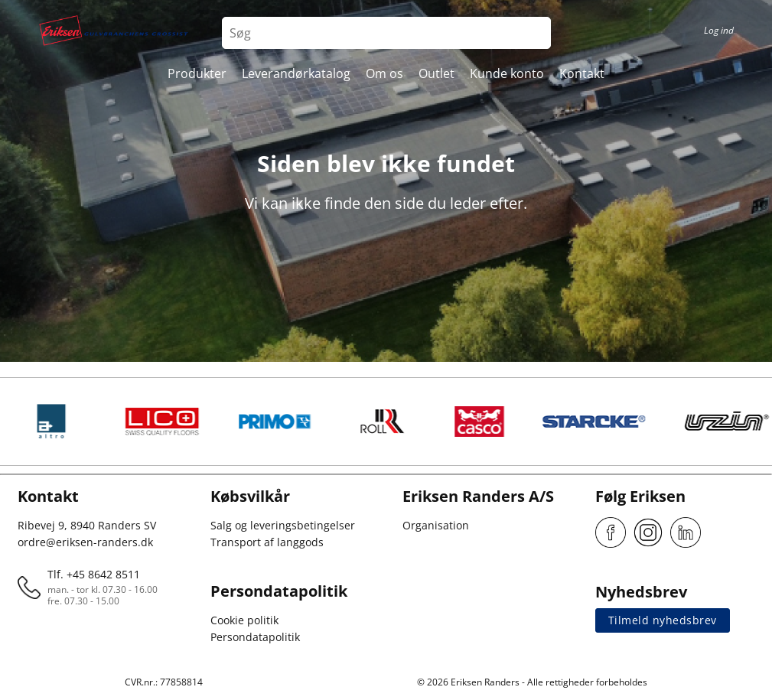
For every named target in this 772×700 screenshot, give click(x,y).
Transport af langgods (267, 542)
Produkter (197, 73)
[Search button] (535, 33)
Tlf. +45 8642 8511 (94, 574)
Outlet (436, 73)
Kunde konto (507, 73)
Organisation (436, 525)
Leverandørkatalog (296, 73)
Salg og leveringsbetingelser (283, 525)
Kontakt (582, 73)
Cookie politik (244, 620)
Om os (384, 73)
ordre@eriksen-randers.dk (85, 542)
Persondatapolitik (255, 637)
